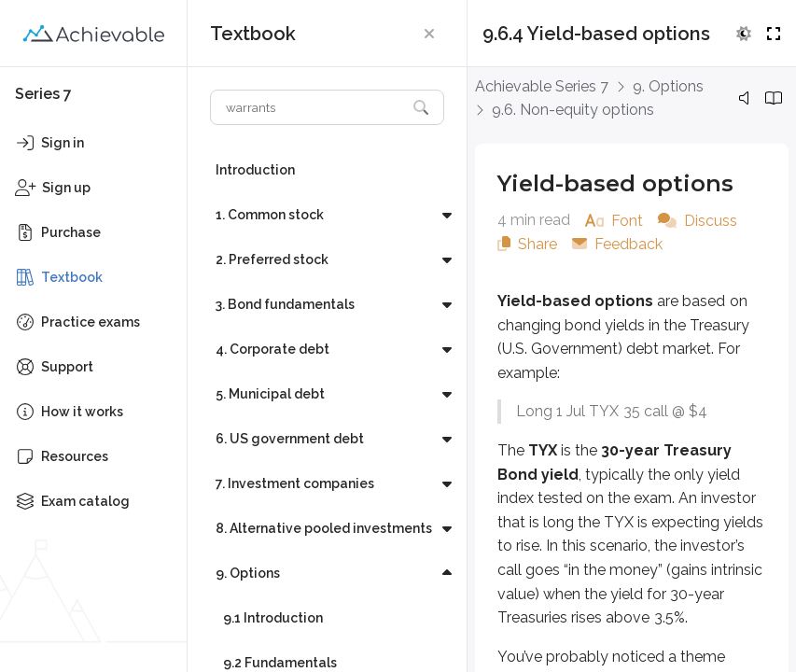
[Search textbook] (308, 107)
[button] (429, 34)
